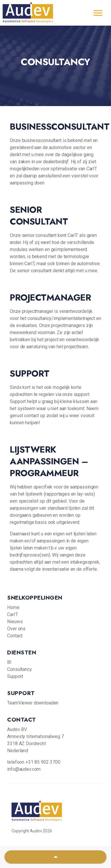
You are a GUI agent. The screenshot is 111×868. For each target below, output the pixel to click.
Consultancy (19, 669)
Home (13, 607)
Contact (15, 636)
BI (9, 662)
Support (15, 676)
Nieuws (15, 622)
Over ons (16, 629)
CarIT (12, 614)
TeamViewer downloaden (33, 703)
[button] (55, 857)
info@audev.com (24, 769)
